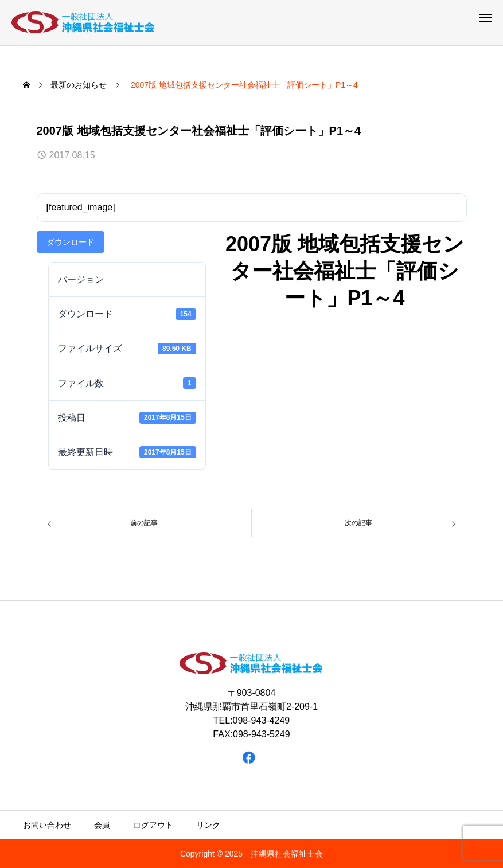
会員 (102, 825)
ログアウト (153, 825)
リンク (208, 825)
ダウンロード (71, 242)
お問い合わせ (47, 825)
